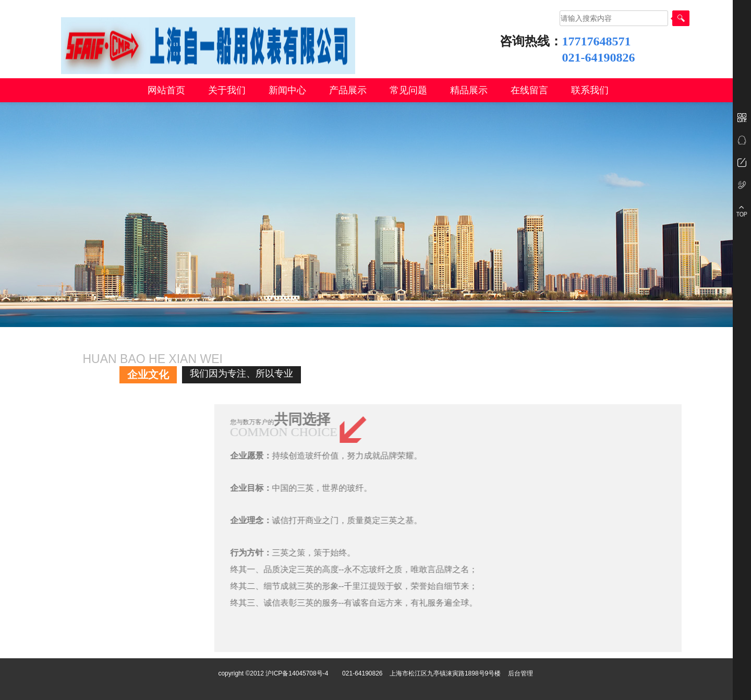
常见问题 (408, 90)
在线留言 (529, 90)
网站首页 (166, 90)
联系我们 (590, 90)
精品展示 (469, 90)
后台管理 (520, 673)
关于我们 (227, 90)
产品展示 (348, 90)
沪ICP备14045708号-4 (297, 673)
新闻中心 (287, 90)
